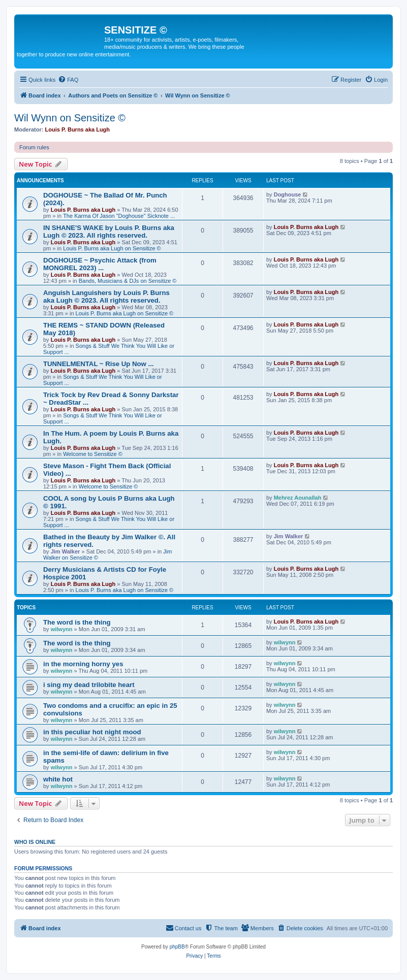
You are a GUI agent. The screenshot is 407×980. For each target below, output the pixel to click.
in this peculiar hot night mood (92, 732)
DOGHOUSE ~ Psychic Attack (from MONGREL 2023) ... (100, 264)
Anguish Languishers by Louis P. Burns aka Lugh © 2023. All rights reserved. (106, 297)
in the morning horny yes (83, 664)
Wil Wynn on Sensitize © (70, 118)
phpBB (177, 947)
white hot (58, 779)
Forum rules (34, 147)
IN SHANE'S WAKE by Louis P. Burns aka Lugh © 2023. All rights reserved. (109, 232)
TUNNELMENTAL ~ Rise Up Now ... (98, 364)
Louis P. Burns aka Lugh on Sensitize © (112, 248)
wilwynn (62, 629)
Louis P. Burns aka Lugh (78, 129)
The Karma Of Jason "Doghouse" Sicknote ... (119, 216)
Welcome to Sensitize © (93, 454)
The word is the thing (77, 622)
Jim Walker (66, 551)
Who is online (35, 842)
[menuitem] (68, 80)
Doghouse (288, 194)
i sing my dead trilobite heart (89, 685)
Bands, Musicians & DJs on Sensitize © (128, 281)
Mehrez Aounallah (298, 498)
